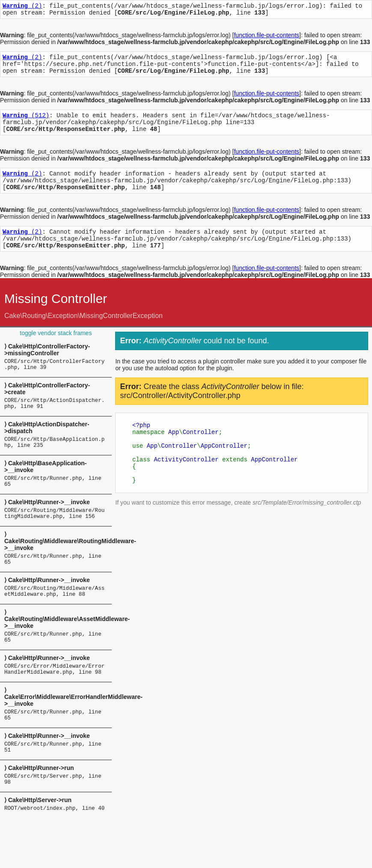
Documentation (338, 15)
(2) (22, 7)
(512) (26, 123)
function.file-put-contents (266, 38)
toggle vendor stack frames (56, 351)
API (361, 15)
